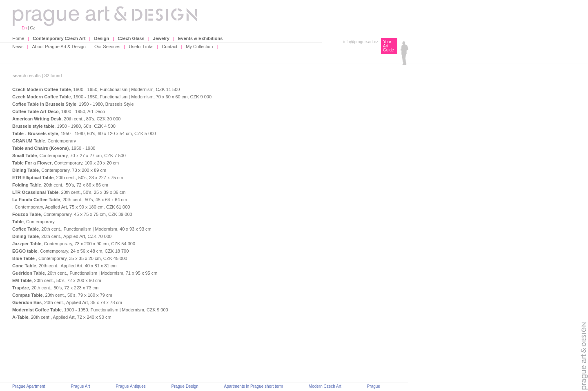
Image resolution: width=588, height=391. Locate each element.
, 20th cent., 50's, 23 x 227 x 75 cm (68, 178)
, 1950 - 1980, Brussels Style (73, 104)
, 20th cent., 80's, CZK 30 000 (66, 119)
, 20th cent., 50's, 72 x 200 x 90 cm (57, 280)
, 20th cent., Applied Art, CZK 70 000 (62, 236)
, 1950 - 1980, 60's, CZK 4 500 (64, 126)
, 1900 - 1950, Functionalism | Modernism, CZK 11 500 (96, 89)
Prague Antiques (130, 386)
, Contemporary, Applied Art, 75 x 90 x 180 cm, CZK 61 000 (71, 207)
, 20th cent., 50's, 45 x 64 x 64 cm (70, 200)
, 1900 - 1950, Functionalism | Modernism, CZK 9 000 (90, 310)
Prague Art (80, 386)
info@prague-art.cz (361, 42)
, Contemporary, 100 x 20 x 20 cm (66, 163)
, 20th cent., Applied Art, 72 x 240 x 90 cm (62, 317)
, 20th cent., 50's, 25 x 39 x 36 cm (69, 192)
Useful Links (141, 47)
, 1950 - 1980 (54, 148)
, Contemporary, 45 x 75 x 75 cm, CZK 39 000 (72, 214)
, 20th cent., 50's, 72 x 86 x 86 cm (60, 185)
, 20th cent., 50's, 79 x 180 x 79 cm (62, 295)
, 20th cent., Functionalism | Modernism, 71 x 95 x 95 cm (85, 273)
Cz (32, 28)
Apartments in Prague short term (254, 386)
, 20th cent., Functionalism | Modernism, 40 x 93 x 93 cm (82, 229)
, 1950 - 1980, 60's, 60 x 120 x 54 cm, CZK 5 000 (84, 133)
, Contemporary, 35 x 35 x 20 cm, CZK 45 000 (70, 258)
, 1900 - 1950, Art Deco (59, 111)
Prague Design (185, 386)
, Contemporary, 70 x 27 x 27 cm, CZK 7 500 (69, 156)
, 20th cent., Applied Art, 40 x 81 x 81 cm (64, 266)
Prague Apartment (29, 386)
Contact (169, 47)
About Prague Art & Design (59, 47)
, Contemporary (44, 141)
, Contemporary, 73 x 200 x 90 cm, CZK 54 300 (74, 244)
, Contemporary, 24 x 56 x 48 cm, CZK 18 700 (70, 251)
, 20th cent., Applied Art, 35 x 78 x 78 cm (67, 302)
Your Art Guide (389, 46)
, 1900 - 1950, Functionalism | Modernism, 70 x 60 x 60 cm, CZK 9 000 (112, 97)
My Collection (199, 47)
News (18, 47)
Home (18, 38)
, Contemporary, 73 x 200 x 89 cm (59, 170)
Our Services (107, 47)
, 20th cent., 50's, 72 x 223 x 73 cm (55, 288)
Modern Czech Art (325, 386)
